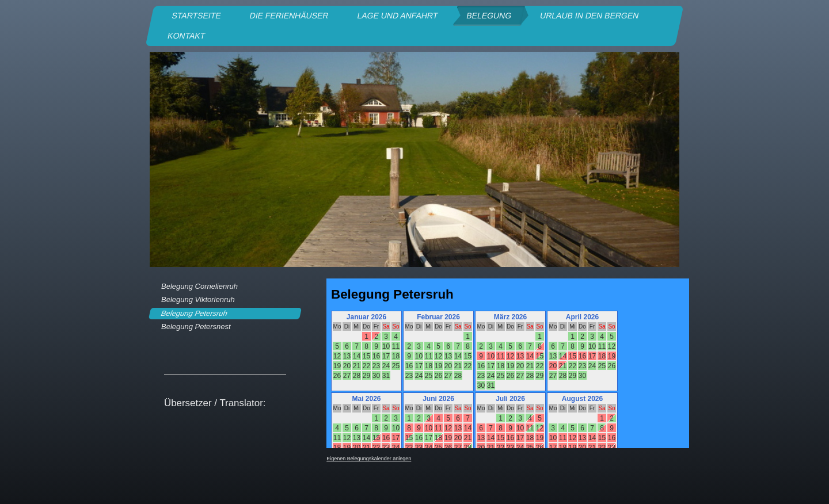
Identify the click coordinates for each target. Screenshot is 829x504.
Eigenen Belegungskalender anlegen (369, 459)
